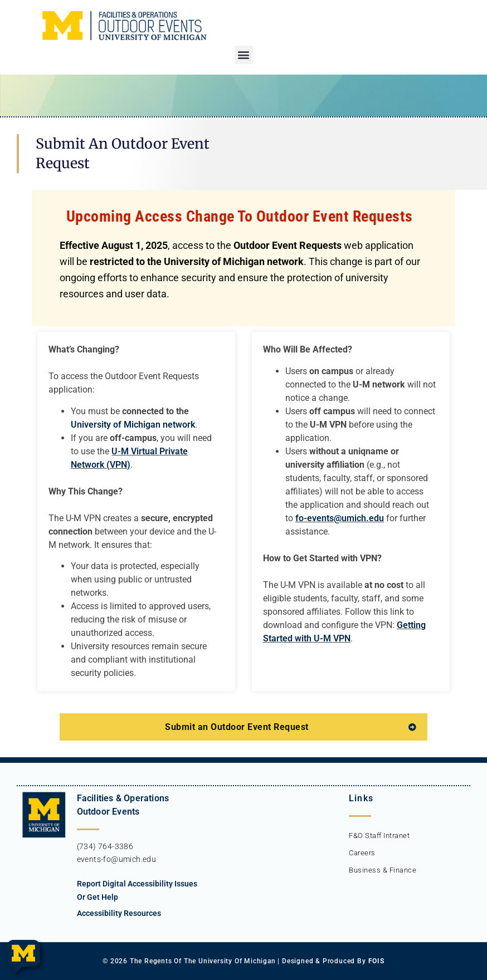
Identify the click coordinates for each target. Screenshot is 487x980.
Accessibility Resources (119, 913)
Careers (362, 853)
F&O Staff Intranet (379, 836)
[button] (244, 55)
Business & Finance (383, 870)
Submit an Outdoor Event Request (237, 727)
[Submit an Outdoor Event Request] (412, 727)
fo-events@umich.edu (340, 518)
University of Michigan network (133, 425)
